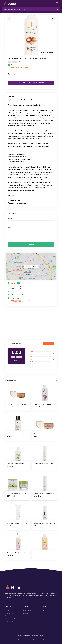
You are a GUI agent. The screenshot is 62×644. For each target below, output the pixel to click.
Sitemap (36, 640)
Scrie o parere (49, 344)
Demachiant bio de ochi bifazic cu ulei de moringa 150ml (16, 464)
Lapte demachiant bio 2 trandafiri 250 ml (42, 404)
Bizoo (25, 636)
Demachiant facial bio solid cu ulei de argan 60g (17, 404)
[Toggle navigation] (57, 3)
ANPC (43, 640)
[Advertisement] (31, 324)
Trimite (31, 244)
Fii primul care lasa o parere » (21, 67)
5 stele (31, 351)
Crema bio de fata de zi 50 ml (43, 464)
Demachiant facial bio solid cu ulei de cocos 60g (44, 434)
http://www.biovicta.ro (18, 295)
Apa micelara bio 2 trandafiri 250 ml (44, 553)
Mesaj (10, 228)
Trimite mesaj (15, 298)
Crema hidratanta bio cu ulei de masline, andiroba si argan (17, 493)
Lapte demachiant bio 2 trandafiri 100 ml (16, 434)
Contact (44, 611)
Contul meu (9, 616)
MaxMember (27, 611)
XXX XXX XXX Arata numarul (31, 83)
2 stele (31, 359)
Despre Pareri (10, 621)
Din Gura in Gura (11, 619)
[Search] (28, 9)
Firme (7, 611)
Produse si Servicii (11, 613)
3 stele (31, 357)
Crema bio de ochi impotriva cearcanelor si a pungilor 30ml (17, 523)
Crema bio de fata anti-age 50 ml (44, 493)
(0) (54, 351)
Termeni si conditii (24, 640)
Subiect (10, 218)
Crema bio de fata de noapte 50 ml (44, 523)
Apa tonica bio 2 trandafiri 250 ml (17, 553)
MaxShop (26, 613)
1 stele (31, 362)
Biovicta (14, 283)
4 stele (31, 354)
